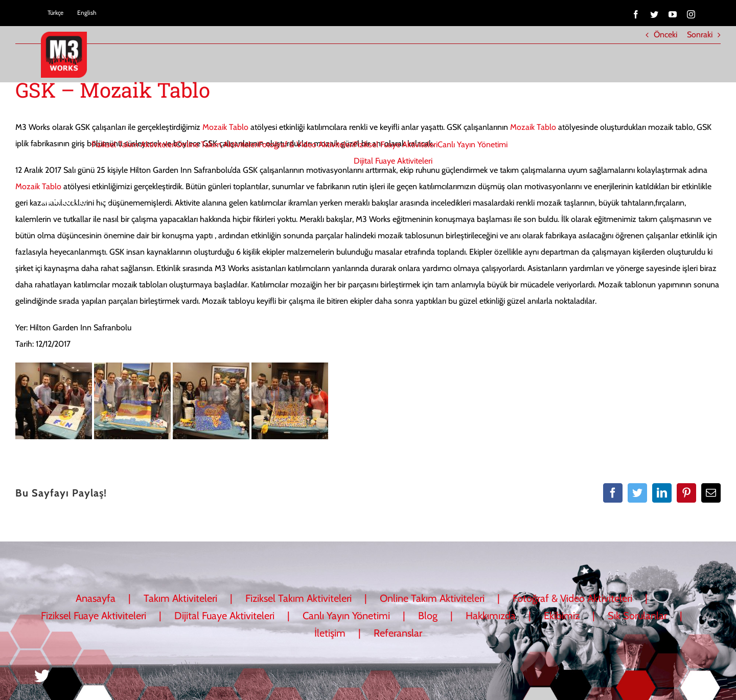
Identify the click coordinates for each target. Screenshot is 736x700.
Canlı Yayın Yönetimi (346, 616)
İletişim (330, 633)
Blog (428, 616)
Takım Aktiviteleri (180, 598)
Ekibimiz (562, 616)
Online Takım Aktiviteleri (432, 598)
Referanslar (398, 633)
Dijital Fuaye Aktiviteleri (224, 616)
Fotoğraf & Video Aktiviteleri (572, 598)
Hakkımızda (491, 616)
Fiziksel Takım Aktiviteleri (298, 598)
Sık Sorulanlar (637, 616)
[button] (105, 201)
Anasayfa (96, 598)
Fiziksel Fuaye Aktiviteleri (94, 616)
